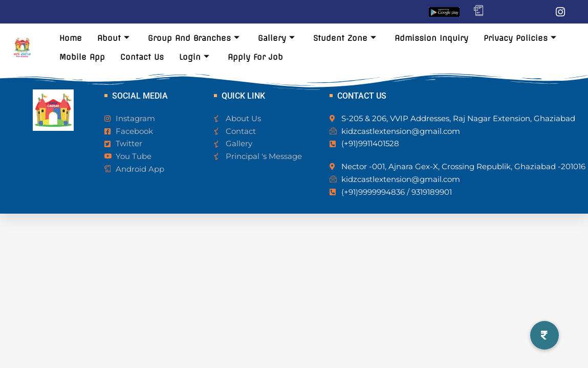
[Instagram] (560, 12)
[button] (545, 335)
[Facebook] (499, 12)
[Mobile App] (478, 12)
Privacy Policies (520, 38)
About (113, 38)
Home (71, 38)
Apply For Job (255, 57)
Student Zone (345, 38)
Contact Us (142, 57)
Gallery (276, 38)
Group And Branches (194, 38)
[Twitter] (519, 12)
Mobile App (82, 57)
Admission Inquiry (431, 38)
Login (194, 57)
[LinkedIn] (540, 12)
